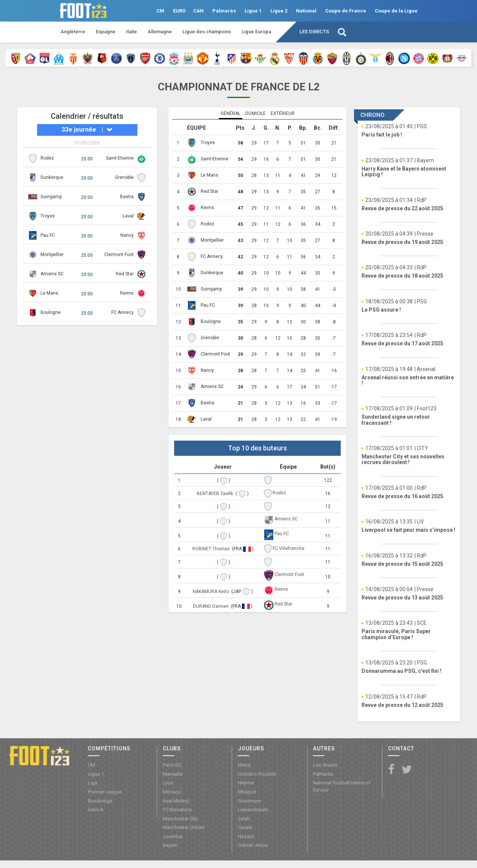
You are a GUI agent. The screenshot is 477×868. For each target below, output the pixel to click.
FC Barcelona (177, 810)
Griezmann (249, 801)
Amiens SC (52, 274)
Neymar (246, 783)
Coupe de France (346, 11)
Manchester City (180, 819)
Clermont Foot (119, 255)
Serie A (96, 810)
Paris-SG (172, 765)
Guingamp (51, 197)
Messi (244, 765)
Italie (132, 32)
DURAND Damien (211, 606)
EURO (179, 11)
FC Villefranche (288, 548)
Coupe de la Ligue (396, 11)
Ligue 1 (253, 11)
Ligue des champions (207, 32)
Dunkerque (52, 177)
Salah (244, 819)
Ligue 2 (279, 11)
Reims (127, 293)
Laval (128, 216)
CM (160, 11)
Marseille (173, 774)
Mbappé (247, 792)
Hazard (246, 836)
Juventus (173, 836)
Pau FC (48, 235)
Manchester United (183, 827)
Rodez (47, 158)
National (306, 11)
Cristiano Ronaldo (257, 774)
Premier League (105, 792)
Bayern (170, 845)
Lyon (168, 783)
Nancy (127, 235)
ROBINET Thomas (212, 549)
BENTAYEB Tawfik (216, 494)
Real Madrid (176, 801)
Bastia (127, 197)
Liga (93, 783)
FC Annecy (122, 312)
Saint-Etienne (120, 158)
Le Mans (49, 293)
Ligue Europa (256, 32)
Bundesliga (100, 801)
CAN (198, 11)
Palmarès (224, 11)
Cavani (245, 827)
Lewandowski (253, 810)
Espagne (106, 32)
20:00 (87, 159)
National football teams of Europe (342, 786)
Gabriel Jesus (253, 845)
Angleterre (73, 32)
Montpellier (52, 255)
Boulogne (51, 312)
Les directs (314, 32)
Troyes (48, 216)
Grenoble (124, 177)
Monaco (172, 792)
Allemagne (160, 32)
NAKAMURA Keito (211, 592)
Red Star (125, 274)
